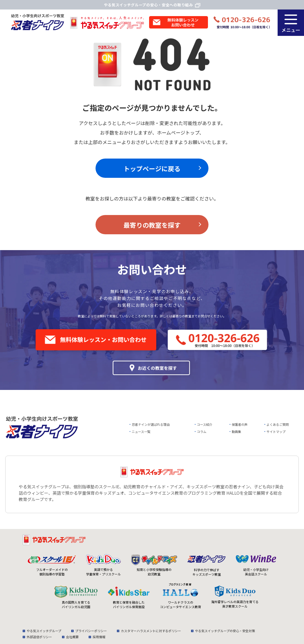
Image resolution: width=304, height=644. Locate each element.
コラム (202, 431)
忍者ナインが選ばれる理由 (151, 424)
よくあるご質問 (278, 424)
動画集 (236, 431)
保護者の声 (240, 424)
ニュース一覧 (141, 431)
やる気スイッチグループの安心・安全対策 (225, 631)
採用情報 (99, 637)
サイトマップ (276, 431)
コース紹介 (205, 424)
